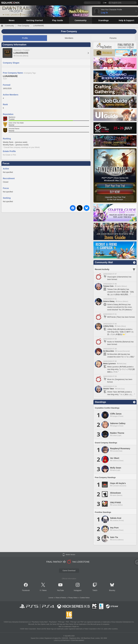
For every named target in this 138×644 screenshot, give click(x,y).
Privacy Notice (73, 598)
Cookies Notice (85, 598)
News (44, 590)
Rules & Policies (61, 598)
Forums (113, 38)
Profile (25, 38)
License (51, 598)
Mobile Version (70, 555)
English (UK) (116, 3)
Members (69, 38)
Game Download (69, 571)
